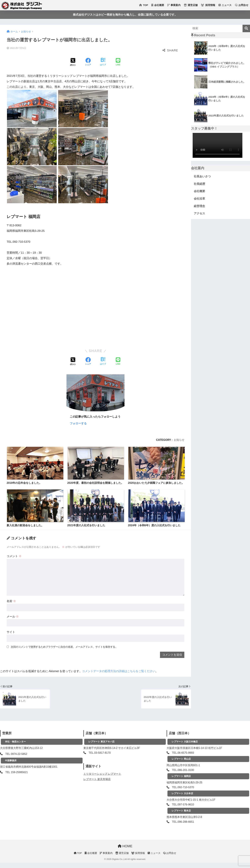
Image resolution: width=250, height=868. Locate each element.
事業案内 (174, 5)
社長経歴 (199, 184)
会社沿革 (199, 199)
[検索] (246, 28)
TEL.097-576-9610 (183, 805)
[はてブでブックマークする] (103, 62)
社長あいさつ (202, 176)
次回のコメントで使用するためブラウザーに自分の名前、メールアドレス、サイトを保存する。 (64, 647)
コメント (14, 556)
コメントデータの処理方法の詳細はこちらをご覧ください (119, 671)
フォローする (78, 423)
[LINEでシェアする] (118, 62)
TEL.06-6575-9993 (183, 753)
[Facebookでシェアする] (88, 62)
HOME (125, 846)
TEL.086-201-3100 (183, 770)
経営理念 (199, 206)
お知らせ (179, 440)
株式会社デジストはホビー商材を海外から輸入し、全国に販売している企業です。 (125, 15)
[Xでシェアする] (73, 62)
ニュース (225, 5)
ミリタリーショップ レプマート (102, 774)
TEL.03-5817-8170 (100, 753)
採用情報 (208, 5)
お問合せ (242, 5)
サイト (11, 632)
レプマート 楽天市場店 (97, 779)
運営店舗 (191, 5)
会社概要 (158, 5)
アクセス (199, 213)
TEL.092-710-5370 (183, 787)
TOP (144, 5)
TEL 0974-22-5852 (16, 754)
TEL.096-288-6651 (183, 822)
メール (13, 617)
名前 (11, 601)
